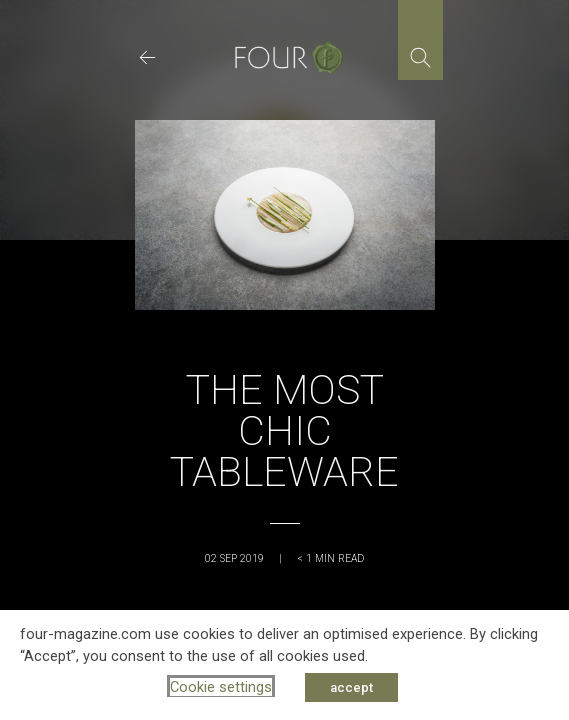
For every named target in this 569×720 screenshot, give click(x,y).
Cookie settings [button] (221, 687)
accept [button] (351, 687)
